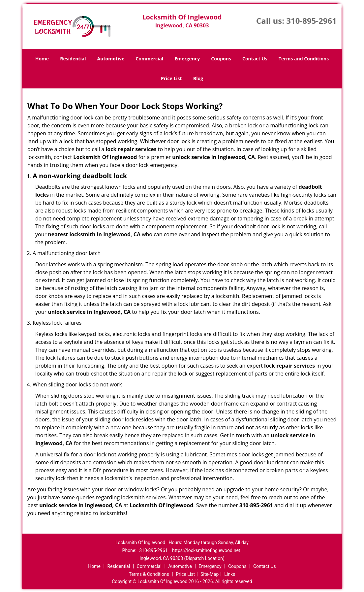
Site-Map (210, 574)
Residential (73, 59)
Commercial (149, 59)
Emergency (187, 59)
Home (42, 59)
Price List (171, 78)
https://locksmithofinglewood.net (206, 550)
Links (230, 574)
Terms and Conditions (304, 59)
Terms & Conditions (149, 574)
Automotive (111, 59)
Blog (198, 78)
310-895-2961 (311, 21)
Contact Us (255, 59)
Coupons (221, 59)
